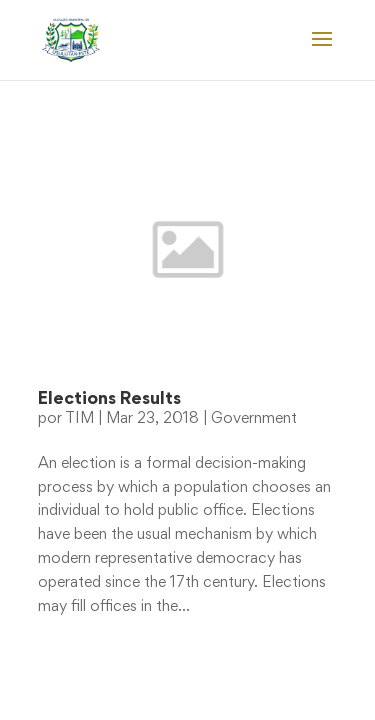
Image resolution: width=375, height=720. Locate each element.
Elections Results (109, 400)
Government (254, 419)
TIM (79, 419)
